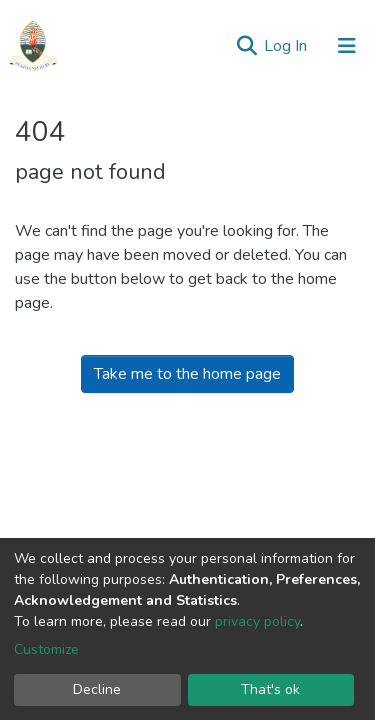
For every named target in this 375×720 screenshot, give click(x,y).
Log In (287, 46)
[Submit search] (246, 46)
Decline (97, 689)
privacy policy (257, 621)
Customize (46, 649)
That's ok (270, 689)
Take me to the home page (187, 374)
